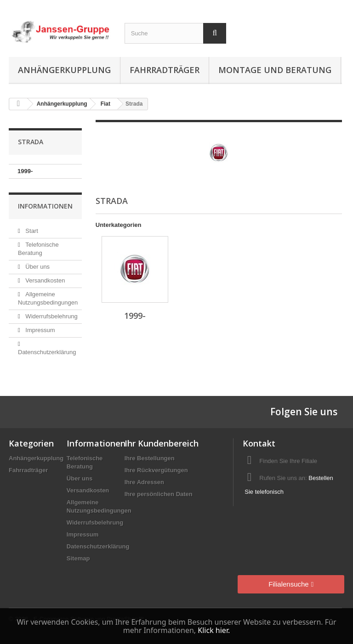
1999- (25, 171)
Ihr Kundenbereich (162, 443)
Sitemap (78, 558)
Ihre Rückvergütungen (156, 470)
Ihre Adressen (144, 482)
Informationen (45, 206)
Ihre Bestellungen (150, 458)
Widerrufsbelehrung (51, 316)
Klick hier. (214, 630)
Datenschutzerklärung (98, 546)
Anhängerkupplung (64, 70)
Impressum (40, 330)
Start (31, 231)
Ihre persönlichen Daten (159, 494)
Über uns (37, 267)
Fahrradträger (165, 70)
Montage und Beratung (275, 70)
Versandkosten (45, 280)
